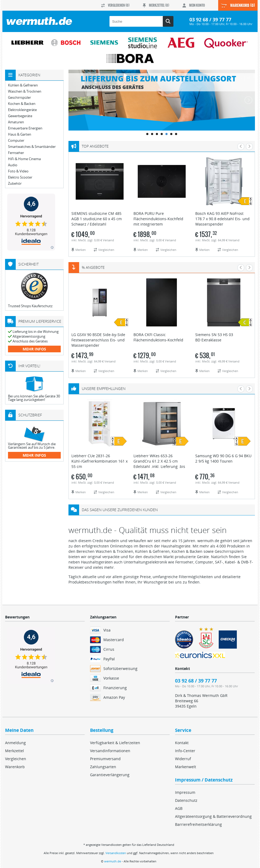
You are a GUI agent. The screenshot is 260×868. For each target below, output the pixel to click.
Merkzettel (15, 751)
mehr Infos (34, 349)
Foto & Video (18, 171)
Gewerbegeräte (20, 116)
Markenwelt (186, 767)
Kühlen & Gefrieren (23, 85)
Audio (13, 165)
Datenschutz (186, 800)
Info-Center (185, 751)
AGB (179, 808)
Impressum (185, 792)
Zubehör (15, 184)
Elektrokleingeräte (22, 110)
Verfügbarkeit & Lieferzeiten (115, 743)
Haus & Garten (20, 134)
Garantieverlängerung (110, 775)
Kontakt (182, 743)
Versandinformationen (110, 751)
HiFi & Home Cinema (24, 159)
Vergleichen (16, 759)
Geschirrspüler (19, 98)
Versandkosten (116, 853)
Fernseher (16, 153)
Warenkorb (15, 767)
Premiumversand (105, 759)
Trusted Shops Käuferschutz (30, 306)
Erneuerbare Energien (25, 128)
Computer (16, 141)
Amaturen (16, 122)
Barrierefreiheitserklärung (198, 824)
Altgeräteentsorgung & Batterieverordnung (213, 816)
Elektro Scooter (20, 177)
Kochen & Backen (22, 104)
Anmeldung (15, 743)
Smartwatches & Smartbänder (32, 147)
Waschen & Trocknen (25, 91)
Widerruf (183, 759)
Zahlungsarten (103, 767)
